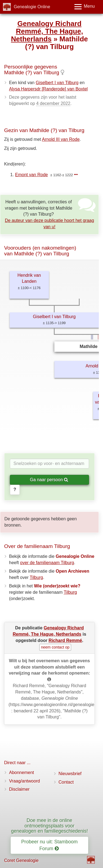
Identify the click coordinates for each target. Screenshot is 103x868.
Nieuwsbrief (70, 774)
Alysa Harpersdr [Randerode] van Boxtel (48, 89)
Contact (66, 782)
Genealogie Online (32, 7)
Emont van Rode (31, 175)
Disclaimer (19, 789)
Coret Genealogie (21, 860)
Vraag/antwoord (24, 781)
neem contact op (55, 647)
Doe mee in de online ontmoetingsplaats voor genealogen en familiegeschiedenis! (49, 826)
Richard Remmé (65, 640)
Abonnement (22, 773)
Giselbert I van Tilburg (57, 83)
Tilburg (36, 577)
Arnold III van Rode (61, 139)
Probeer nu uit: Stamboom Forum (49, 845)
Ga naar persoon (49, 480)
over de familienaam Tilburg (47, 563)
